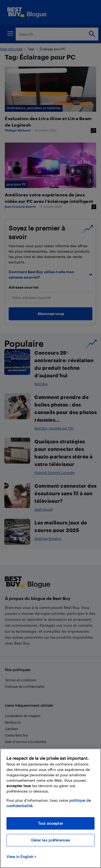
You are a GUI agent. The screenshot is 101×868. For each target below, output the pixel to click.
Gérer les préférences (51, 840)
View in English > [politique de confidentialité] (21, 857)
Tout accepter (50, 823)
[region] (50, 808)
